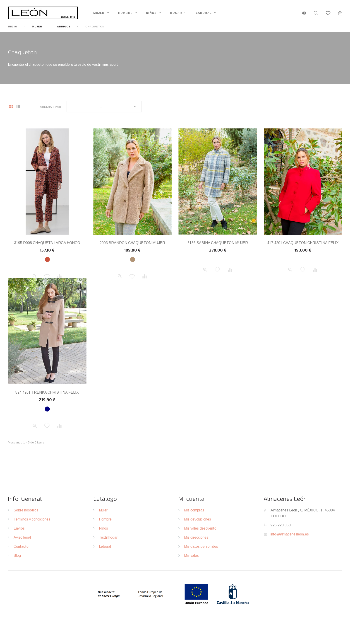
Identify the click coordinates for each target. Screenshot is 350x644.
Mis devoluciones (198, 519)
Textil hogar (108, 537)
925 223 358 (281, 525)
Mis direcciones (196, 537)
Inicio (13, 27)
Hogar (176, 13)
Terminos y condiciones (32, 519)
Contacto (21, 546)
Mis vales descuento (200, 528)
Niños (151, 13)
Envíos (19, 528)
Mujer (99, 13)
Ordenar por (51, 107)
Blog (17, 556)
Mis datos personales (201, 546)
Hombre (125, 13)
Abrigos (64, 27)
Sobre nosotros (26, 510)
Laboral (204, 13)
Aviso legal (22, 537)
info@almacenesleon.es (290, 534)
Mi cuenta (191, 498)
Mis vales (191, 556)
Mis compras (194, 510)
